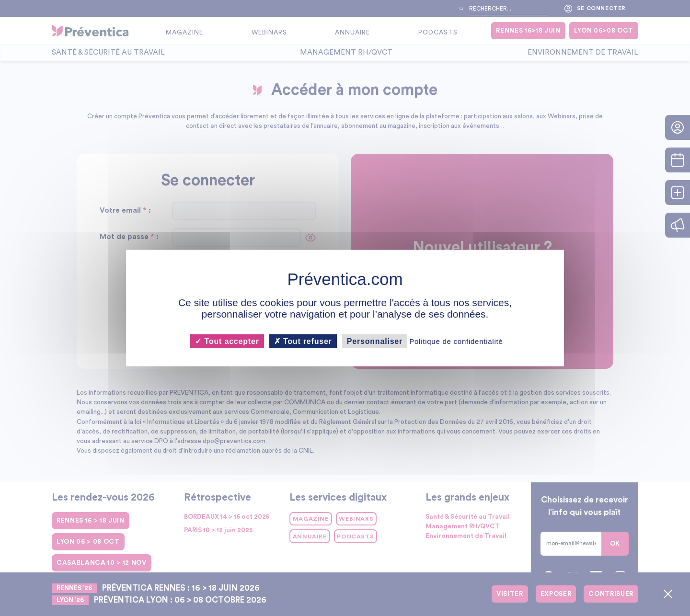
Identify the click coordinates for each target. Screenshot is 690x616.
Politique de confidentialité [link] (456, 341)
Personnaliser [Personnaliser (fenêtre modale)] (375, 341)
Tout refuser (303, 341)
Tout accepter (227, 341)
